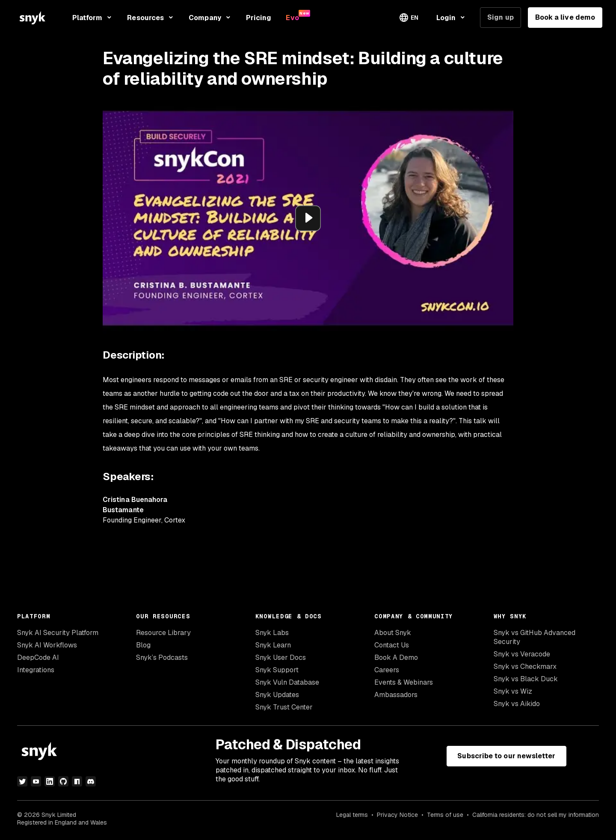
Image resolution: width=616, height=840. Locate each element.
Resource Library (163, 633)
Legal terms (352, 815)
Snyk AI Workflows (47, 645)
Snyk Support (277, 670)
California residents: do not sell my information (536, 815)
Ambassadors (396, 695)
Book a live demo (565, 17)
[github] (63, 781)
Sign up (500, 17)
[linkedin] (50, 781)
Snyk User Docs (281, 657)
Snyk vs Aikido (517, 704)
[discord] (91, 781)
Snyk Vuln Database (287, 682)
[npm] (77, 781)
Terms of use (445, 815)
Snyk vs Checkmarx (525, 666)
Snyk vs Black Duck (526, 679)
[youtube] (36, 781)
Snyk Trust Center (284, 707)
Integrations (36, 670)
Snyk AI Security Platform (58, 633)
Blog (143, 645)
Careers (387, 670)
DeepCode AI (38, 657)
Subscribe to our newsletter (506, 756)
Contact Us (392, 645)
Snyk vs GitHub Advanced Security (535, 637)
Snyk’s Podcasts (162, 657)
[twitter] (22, 781)
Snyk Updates (277, 695)
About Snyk (393, 633)
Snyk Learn (273, 645)
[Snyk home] (33, 18)
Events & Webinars (404, 682)
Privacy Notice (397, 815)
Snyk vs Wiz (513, 691)
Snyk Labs (272, 633)
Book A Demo (396, 657)
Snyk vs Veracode (522, 654)
